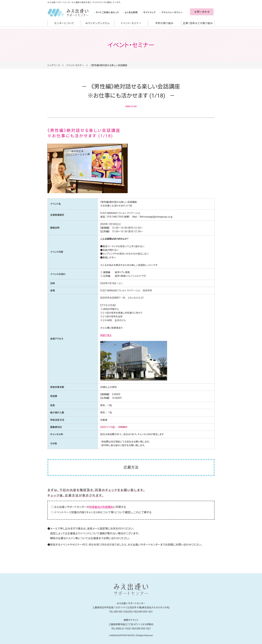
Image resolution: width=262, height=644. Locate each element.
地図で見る (106, 335)
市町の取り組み (164, 23)
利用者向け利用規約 (101, 507)
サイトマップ (146, 12)
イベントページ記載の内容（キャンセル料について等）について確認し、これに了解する (103, 512)
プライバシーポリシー (167, 12)
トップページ (54, 65)
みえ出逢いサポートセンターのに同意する (90, 507)
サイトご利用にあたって (107, 12)
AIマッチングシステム (98, 23)
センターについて (64, 23)
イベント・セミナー (131, 23)
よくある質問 (129, 12)
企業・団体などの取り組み (198, 23)
